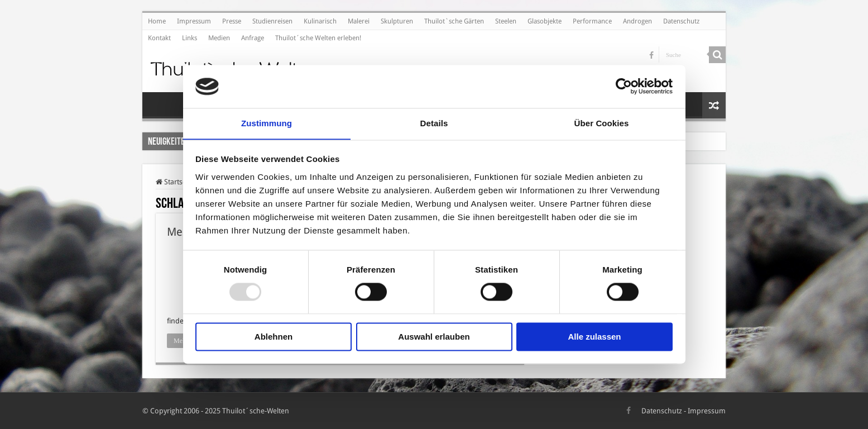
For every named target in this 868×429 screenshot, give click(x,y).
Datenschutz (681, 21)
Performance (592, 21)
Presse (232, 21)
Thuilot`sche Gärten (454, 21)
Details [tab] (434, 123)
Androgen (637, 21)
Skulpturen (397, 21)
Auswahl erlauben (434, 337)
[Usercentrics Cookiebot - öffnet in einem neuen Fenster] (624, 86)
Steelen (506, 21)
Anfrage (253, 38)
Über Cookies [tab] (602, 123)
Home (157, 21)
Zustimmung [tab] (267, 123)
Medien (219, 38)
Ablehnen (274, 337)
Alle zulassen (594, 337)
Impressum (194, 21)
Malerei (359, 21)
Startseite (175, 182)
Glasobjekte (545, 21)
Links (190, 38)
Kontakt (159, 38)
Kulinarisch (320, 21)
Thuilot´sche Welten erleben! (318, 38)
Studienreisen (272, 21)
